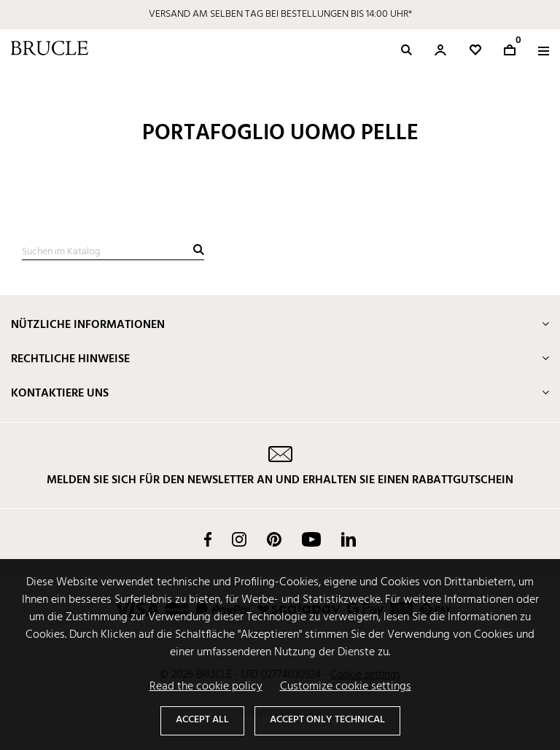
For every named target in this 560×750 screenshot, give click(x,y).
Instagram (239, 539)
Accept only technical (327, 720)
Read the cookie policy (206, 687)
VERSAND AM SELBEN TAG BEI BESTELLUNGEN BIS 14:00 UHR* (280, 14)
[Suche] (113, 252)
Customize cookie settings (346, 687)
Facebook (208, 539)
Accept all (202, 720)
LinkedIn (349, 539)
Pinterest (274, 539)
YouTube (311, 539)
